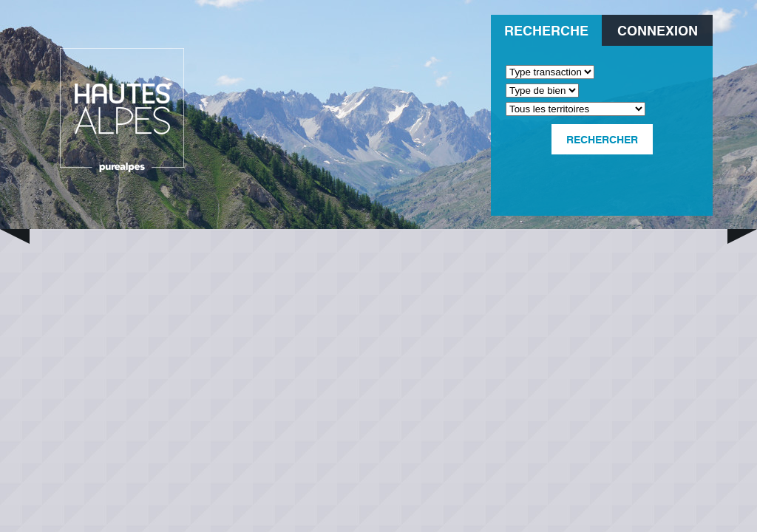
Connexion (658, 30)
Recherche (546, 30)
